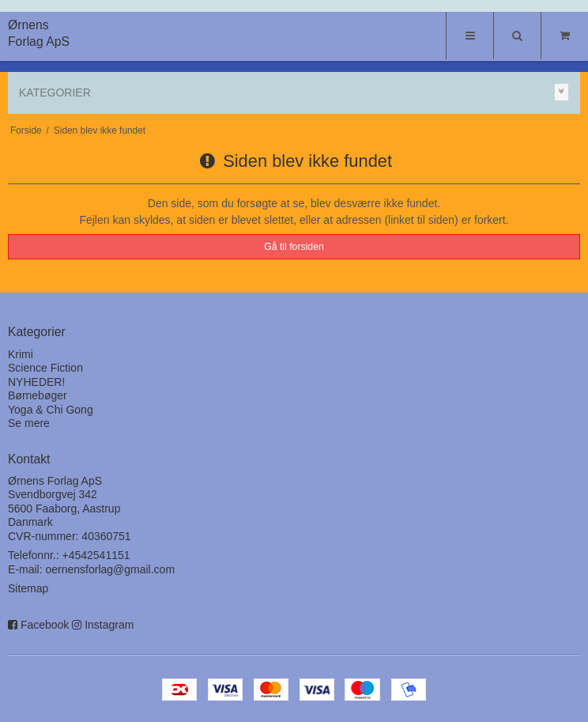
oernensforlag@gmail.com (110, 569)
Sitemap (28, 588)
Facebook (45, 625)
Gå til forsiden (294, 247)
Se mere (29, 423)
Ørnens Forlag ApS (39, 33)
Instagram (109, 625)
